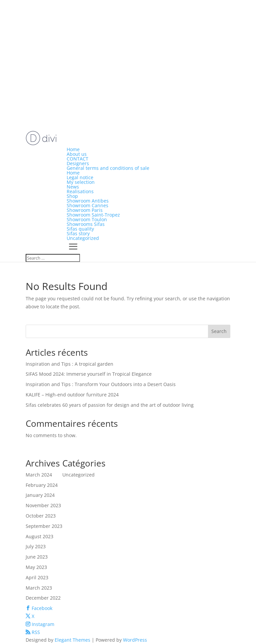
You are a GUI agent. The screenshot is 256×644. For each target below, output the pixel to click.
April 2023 (37, 577)
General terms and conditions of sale (108, 168)
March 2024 (39, 475)
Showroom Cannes (87, 205)
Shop (72, 196)
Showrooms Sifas (86, 224)
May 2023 (36, 567)
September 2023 (44, 526)
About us (77, 154)
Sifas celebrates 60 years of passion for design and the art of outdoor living (110, 405)
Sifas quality (80, 229)
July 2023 (36, 546)
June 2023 (37, 557)
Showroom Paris (85, 210)
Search (219, 331)
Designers (78, 163)
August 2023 (39, 536)
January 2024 (40, 495)
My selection (81, 182)
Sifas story (78, 233)
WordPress (135, 640)
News (73, 187)
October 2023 (41, 516)
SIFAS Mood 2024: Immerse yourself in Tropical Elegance (89, 374)
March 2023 (39, 588)
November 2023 (43, 505)
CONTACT (77, 159)
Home (73, 149)
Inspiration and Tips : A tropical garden (69, 364)
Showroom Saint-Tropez (93, 215)
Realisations (80, 191)
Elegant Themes (72, 640)
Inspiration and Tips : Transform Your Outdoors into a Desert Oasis (101, 384)
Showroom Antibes (88, 201)
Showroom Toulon (87, 219)
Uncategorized (83, 238)
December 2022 (43, 598)
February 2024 (42, 485)
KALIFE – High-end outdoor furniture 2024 (72, 395)
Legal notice (80, 177)
